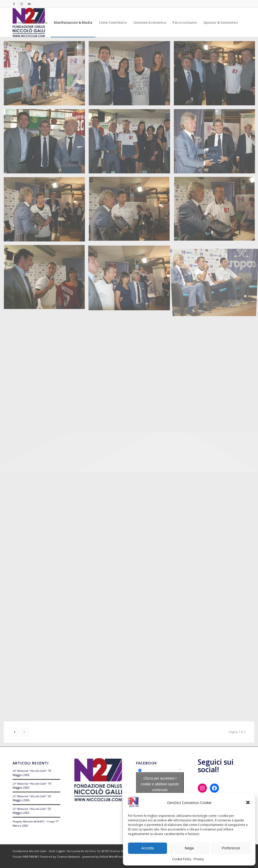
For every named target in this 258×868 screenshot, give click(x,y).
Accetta (148, 848)
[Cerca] (37, 52)
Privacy (199, 859)
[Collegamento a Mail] (29, 4)
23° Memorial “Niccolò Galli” (30, 784)
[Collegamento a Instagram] (22, 4)
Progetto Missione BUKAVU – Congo (34, 821)
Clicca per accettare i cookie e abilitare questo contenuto (160, 784)
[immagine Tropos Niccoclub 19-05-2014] (46, 75)
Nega (189, 848)
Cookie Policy (182, 859)
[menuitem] (21, 22)
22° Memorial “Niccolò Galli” (30, 796)
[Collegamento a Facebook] (14, 4)
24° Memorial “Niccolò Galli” (30, 771)
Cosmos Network (68, 857)
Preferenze (231, 848)
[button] (248, 802)
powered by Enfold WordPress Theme (108, 857)
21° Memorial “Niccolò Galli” (30, 809)
